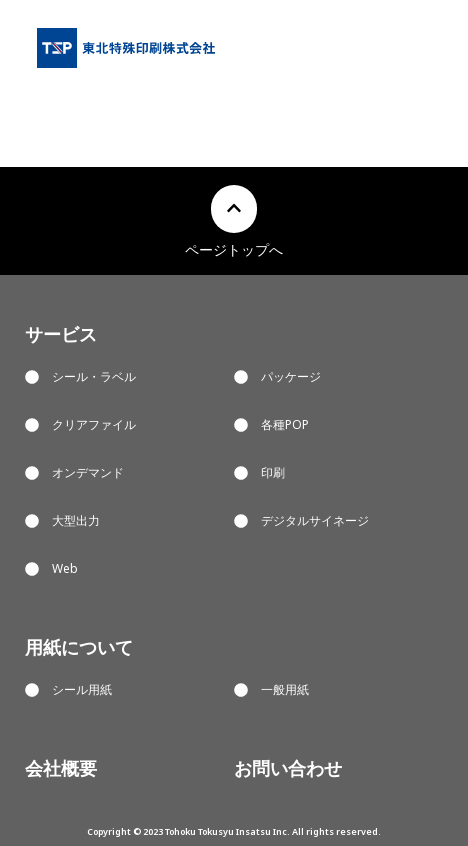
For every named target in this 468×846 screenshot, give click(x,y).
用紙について (79, 647)
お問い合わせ (288, 768)
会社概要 (61, 768)
